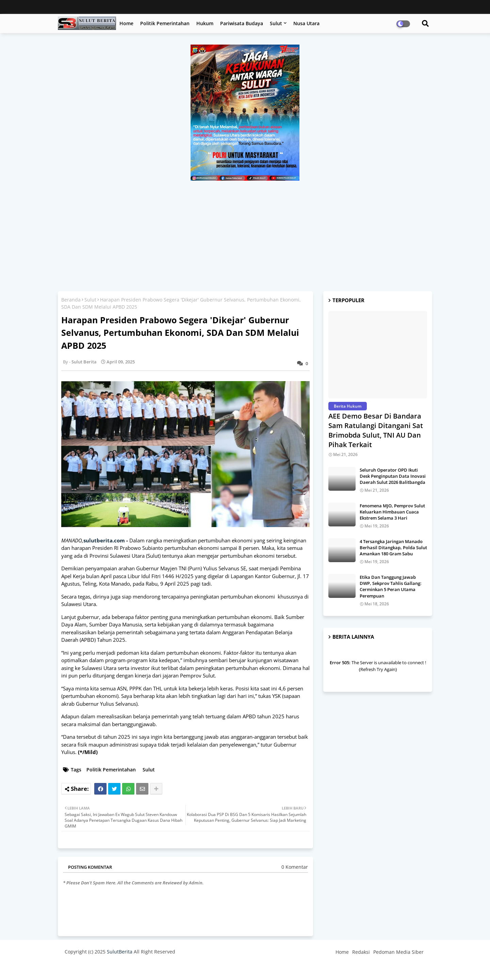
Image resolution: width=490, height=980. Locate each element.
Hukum (205, 23)
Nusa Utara (306, 23)
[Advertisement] (245, 232)
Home (126, 23)
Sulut (276, 23)
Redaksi (361, 952)
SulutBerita (120, 952)
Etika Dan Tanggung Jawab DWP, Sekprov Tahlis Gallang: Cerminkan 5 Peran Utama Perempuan (391, 586)
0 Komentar (295, 867)
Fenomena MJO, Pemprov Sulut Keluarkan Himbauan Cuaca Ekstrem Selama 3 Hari (392, 512)
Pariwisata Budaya (242, 23)
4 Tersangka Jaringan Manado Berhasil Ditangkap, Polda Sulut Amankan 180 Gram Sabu (393, 548)
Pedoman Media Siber (398, 952)
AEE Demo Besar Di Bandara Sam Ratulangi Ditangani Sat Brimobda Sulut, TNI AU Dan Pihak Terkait (376, 430)
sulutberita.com (104, 540)
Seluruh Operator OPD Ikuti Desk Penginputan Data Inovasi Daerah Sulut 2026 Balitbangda (393, 476)
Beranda (71, 300)
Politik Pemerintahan (165, 23)
